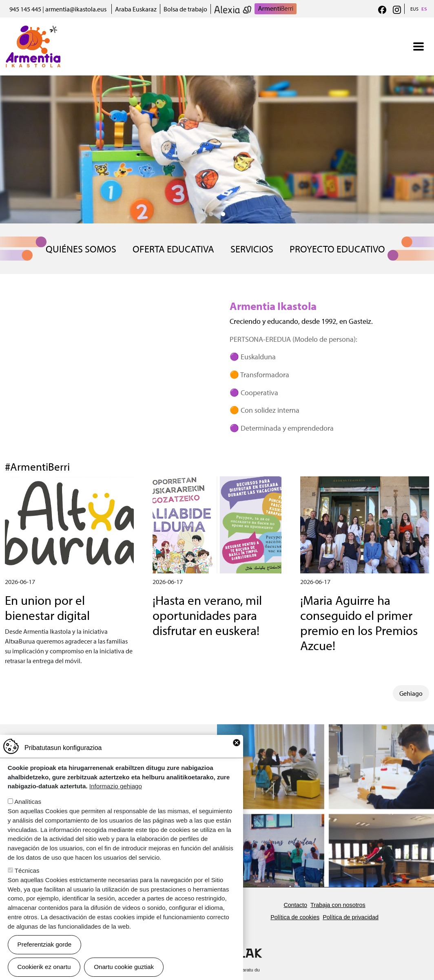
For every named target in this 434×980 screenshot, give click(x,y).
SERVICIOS (252, 249)
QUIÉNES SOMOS (81, 249)
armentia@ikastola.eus (76, 9)
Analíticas (28, 802)
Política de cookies (295, 917)
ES (424, 9)
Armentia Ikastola (33, 31)
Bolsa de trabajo (185, 9)
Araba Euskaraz (136, 9)
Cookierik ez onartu (44, 967)
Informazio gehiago (116, 786)
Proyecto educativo (337, 249)
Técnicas (27, 870)
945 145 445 (25, 9)
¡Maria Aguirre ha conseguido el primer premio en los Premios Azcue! (359, 623)
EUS (414, 9)
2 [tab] (223, 215)
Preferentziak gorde (45, 944)
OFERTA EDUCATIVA (173, 249)
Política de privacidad (351, 917)
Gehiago (411, 693)
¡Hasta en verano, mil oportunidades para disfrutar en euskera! (207, 615)
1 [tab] (211, 215)
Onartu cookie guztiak (124, 967)
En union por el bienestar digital (47, 608)
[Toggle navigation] (418, 46)
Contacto (295, 905)
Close (237, 743)
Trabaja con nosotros (338, 905)
